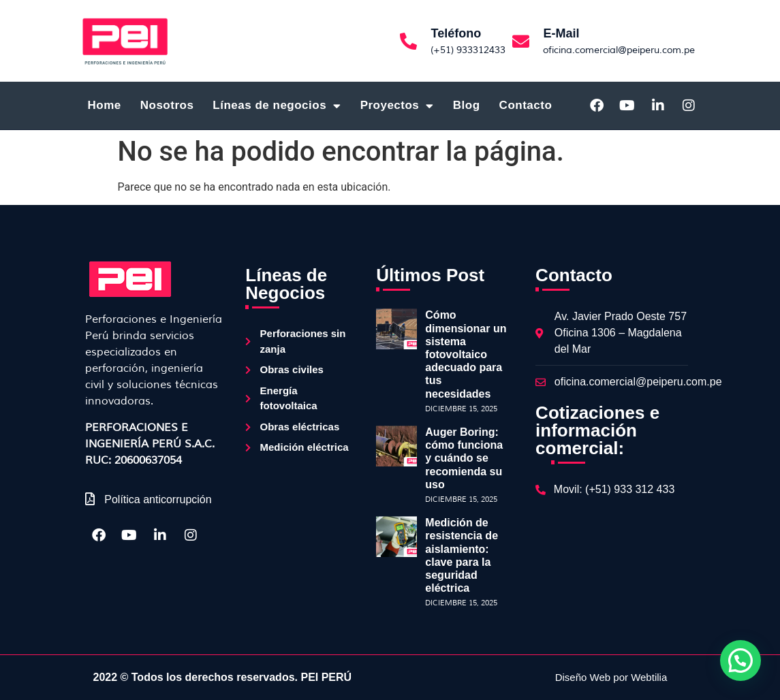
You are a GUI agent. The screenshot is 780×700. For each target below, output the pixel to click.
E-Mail (561, 33)
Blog (467, 105)
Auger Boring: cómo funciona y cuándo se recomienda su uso (464, 458)
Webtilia (649, 677)
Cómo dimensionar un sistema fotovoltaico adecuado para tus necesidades (466, 354)
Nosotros (167, 105)
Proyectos (397, 106)
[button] (740, 661)
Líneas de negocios (277, 106)
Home (105, 105)
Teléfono (456, 33)
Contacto (526, 105)
